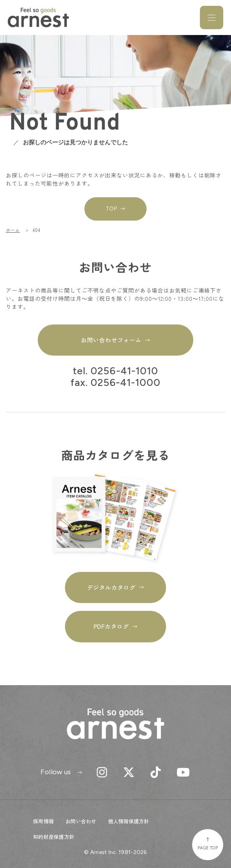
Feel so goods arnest (38, 18)
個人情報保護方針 (129, 821)
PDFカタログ (111, 626)
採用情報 (43, 821)
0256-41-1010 (124, 371)
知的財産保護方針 (54, 837)
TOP (111, 209)
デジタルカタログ (111, 587)
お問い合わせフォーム (111, 340)
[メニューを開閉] (212, 18)
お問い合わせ (81, 821)
